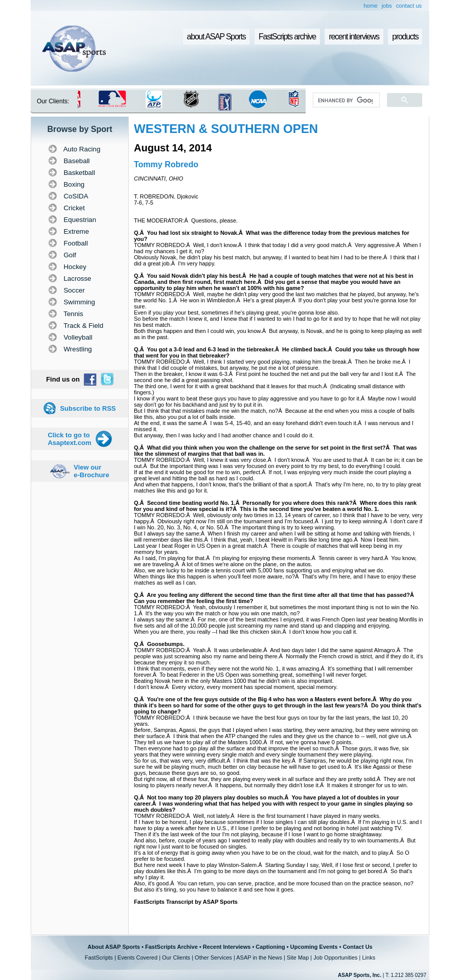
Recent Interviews (227, 947)
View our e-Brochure (91, 471)
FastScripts (99, 957)
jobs (387, 6)
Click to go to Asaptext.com (69, 439)
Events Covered (137, 957)
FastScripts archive (287, 37)
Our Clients (176, 957)
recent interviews (354, 37)
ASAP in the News (259, 957)
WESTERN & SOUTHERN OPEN (226, 129)
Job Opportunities (335, 957)
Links (369, 957)
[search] (345, 100)
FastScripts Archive (171, 947)
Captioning (270, 947)
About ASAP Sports (114, 947)
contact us (409, 6)
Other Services (213, 957)
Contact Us (358, 947)
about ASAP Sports (216, 37)
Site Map (298, 957)
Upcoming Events (314, 947)
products (405, 37)
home (371, 6)
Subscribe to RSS (88, 408)
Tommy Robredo (166, 164)
